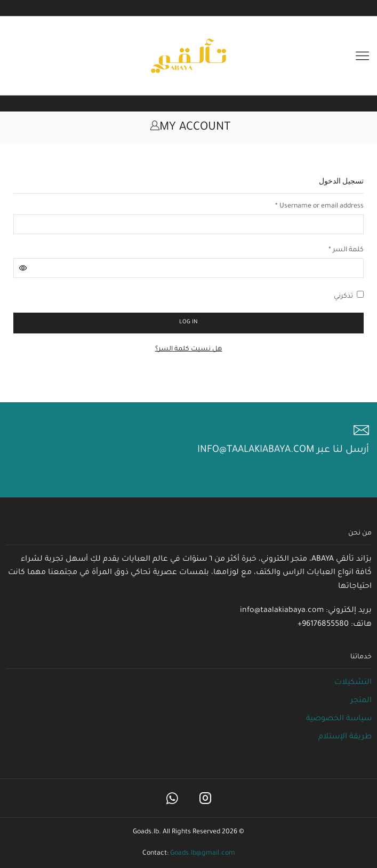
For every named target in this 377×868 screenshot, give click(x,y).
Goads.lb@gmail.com (203, 854)
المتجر (361, 701)
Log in (188, 322)
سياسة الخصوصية (339, 719)
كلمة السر (346, 249)
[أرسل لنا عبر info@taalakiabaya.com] (361, 430)
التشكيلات (353, 683)
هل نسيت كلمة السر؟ (189, 349)
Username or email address (319, 206)
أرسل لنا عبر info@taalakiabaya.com (283, 450)
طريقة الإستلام (345, 737)
